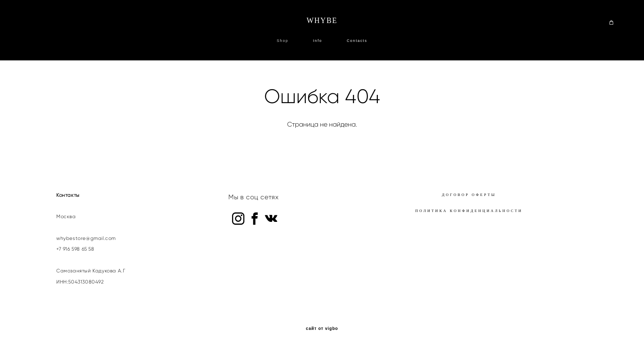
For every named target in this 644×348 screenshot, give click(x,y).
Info (317, 41)
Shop (283, 41)
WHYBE (322, 21)
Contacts (357, 41)
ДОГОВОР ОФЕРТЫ (469, 195)
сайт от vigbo (322, 329)
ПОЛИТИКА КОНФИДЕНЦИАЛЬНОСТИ (469, 211)
